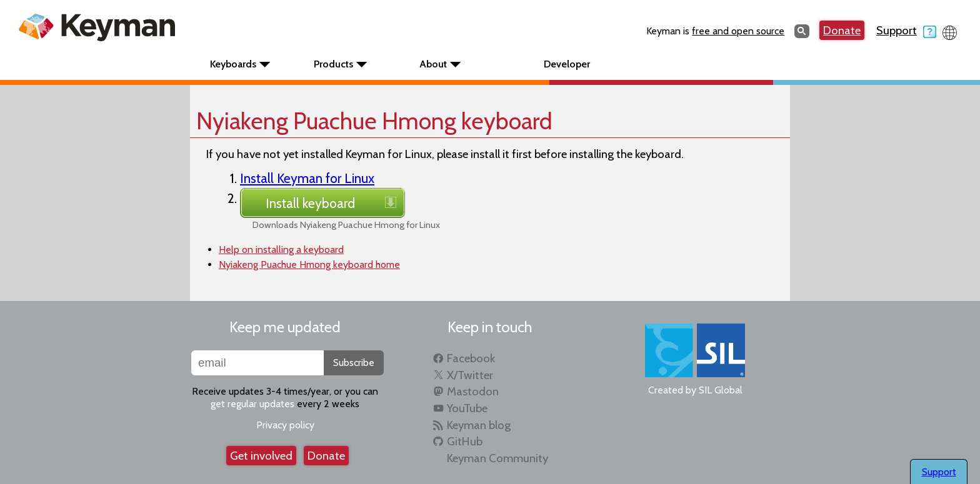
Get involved (261, 456)
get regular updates (252, 404)
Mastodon (473, 391)
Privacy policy (285, 425)
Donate (842, 30)
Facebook (471, 358)
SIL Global (721, 390)
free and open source (738, 31)
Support (906, 30)
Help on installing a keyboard (281, 249)
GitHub (465, 441)
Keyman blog (479, 425)
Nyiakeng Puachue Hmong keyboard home (309, 264)
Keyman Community (497, 458)
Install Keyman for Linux (307, 178)
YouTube (467, 408)
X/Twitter (470, 375)
